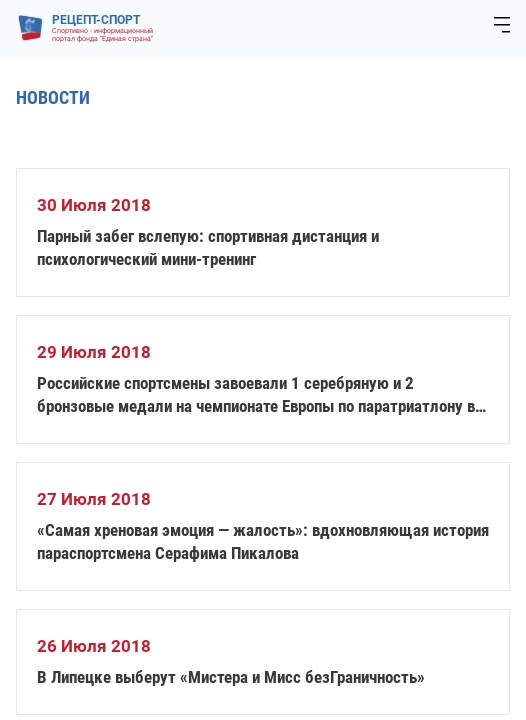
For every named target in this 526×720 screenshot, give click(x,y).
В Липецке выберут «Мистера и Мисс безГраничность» (231, 677)
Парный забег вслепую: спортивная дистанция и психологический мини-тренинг (208, 247)
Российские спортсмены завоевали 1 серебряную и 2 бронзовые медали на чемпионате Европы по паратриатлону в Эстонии (256, 395)
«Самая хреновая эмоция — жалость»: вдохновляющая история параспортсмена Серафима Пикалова (263, 541)
